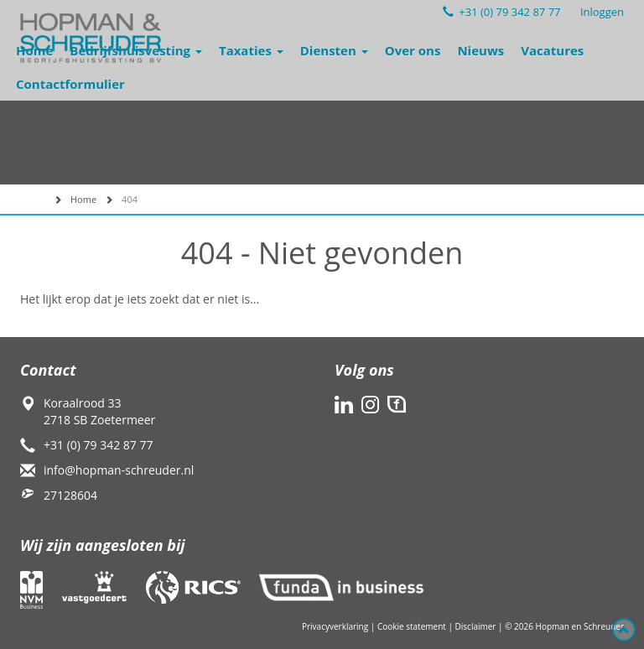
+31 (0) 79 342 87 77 (502, 12)
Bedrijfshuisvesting (136, 50)
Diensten (334, 50)
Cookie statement (412, 626)
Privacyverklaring (335, 626)
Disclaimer (476, 626)
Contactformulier (70, 84)
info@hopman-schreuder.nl (119, 470)
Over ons (413, 50)
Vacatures (552, 50)
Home (34, 50)
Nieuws (480, 50)
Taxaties (251, 50)
